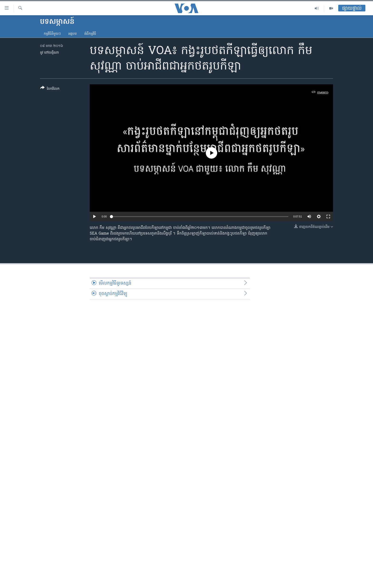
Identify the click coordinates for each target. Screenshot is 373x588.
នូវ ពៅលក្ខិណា (49, 53)
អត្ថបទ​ (73, 34)
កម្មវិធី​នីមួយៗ (52, 34)
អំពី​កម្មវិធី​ (90, 34)
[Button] (50, 89)
